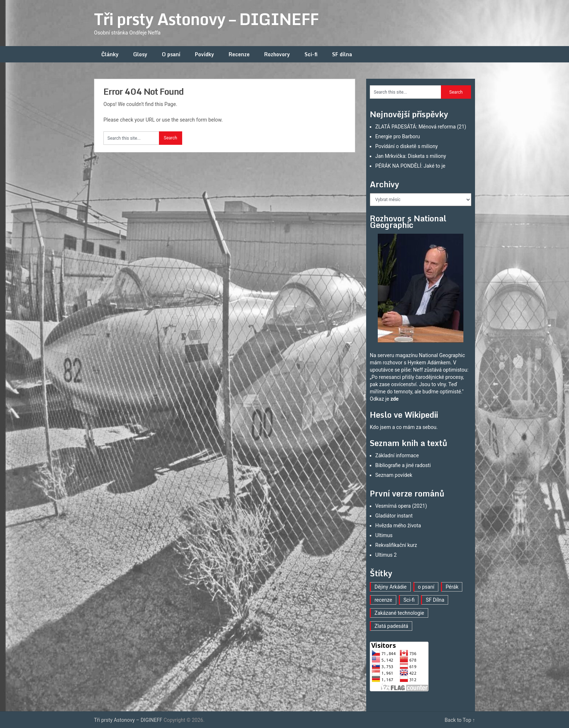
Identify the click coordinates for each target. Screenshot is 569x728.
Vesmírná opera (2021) (401, 506)
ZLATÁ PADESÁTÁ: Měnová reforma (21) (421, 127)
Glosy (140, 54)
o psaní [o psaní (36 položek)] (426, 587)
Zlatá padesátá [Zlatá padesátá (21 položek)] (391, 626)
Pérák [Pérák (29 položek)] (452, 587)
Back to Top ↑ (460, 720)
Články (110, 54)
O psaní (171, 54)
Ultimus (384, 535)
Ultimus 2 (386, 555)
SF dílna (342, 54)
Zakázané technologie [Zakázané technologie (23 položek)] (399, 613)
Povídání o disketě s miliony (406, 146)
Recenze (239, 54)
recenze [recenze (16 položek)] (383, 600)
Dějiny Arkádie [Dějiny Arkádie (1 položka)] (391, 587)
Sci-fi (311, 54)
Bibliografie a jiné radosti (403, 465)
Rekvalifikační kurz (396, 545)
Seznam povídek (394, 475)
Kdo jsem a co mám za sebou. (404, 427)
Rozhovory (277, 54)
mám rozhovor (386, 363)
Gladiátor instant (394, 516)
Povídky (204, 54)
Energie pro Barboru (398, 136)
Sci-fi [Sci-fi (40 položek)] (409, 600)
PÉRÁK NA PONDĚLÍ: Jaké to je (410, 166)
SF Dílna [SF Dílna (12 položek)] (435, 600)
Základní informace (397, 455)
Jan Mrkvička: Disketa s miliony (411, 156)
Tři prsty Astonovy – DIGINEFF (206, 19)
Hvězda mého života (398, 525)
